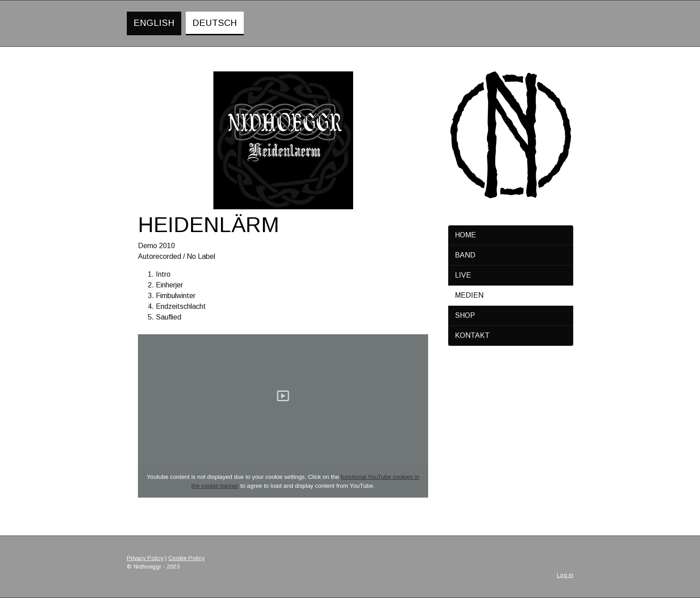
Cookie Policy (186, 558)
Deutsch (215, 23)
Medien (469, 295)
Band (465, 255)
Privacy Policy (145, 558)
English (154, 23)
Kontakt (472, 335)
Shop (465, 315)
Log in (565, 575)
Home (465, 235)
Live (463, 275)
